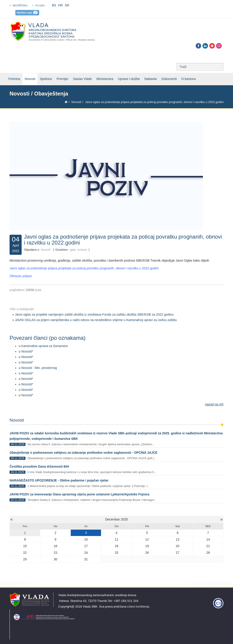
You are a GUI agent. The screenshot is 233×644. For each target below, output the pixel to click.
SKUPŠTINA (20, 5)
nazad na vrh (214, 404)
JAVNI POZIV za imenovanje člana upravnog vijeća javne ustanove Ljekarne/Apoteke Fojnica (79, 494)
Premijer (63, 79)
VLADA (40, 5)
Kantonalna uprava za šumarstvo (45, 346)
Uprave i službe (129, 79)
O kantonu (189, 79)
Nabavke (151, 79)
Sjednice (46, 79)
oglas (73, 250)
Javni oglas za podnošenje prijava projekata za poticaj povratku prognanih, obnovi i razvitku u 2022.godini (84, 268)
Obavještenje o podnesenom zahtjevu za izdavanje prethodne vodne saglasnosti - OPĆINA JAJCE (84, 453)
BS (54, 5)
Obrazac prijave (21, 276)
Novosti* (46, 250)
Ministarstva (105, 79)
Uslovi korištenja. (139, 607)
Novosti (30, 79)
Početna (14, 79)
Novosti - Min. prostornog (39, 368)
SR (67, 5)
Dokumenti (169, 79)
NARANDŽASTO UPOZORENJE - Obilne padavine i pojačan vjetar (59, 480)
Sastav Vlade (82, 79)
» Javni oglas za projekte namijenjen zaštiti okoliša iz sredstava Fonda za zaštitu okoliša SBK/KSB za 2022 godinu (93, 314)
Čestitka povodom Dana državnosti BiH (39, 466)
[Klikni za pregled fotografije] (116, 176)
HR (61, 5)
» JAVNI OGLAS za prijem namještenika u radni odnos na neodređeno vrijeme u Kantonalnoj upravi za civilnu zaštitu (95, 320)
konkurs (82, 250)
